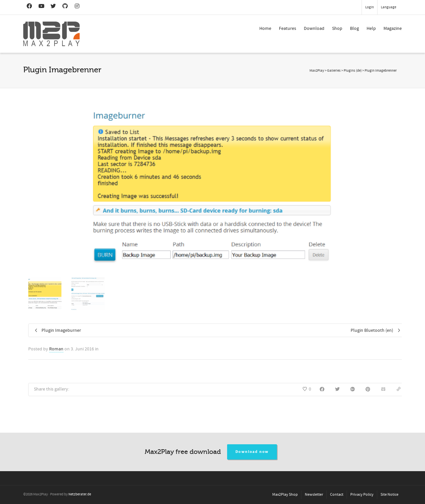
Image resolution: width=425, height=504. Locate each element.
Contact (337, 495)
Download (314, 29)
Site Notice (389, 495)
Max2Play (317, 71)
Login (370, 7)
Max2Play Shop (285, 495)
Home (265, 29)
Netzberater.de (80, 494)
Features (288, 29)
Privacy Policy (362, 495)
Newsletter (314, 495)
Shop (337, 29)
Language (388, 7)
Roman (56, 349)
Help (371, 29)
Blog (354, 29)
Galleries (334, 71)
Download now (252, 452)
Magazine (393, 29)
